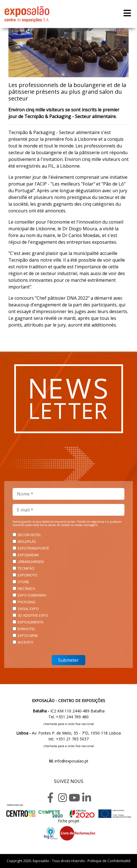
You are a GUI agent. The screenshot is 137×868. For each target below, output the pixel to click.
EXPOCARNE (28, 635)
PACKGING (27, 602)
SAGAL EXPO (28, 609)
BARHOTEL (26, 629)
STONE (23, 582)
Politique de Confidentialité (109, 861)
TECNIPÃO (26, 568)
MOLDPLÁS (27, 541)
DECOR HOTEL (29, 535)
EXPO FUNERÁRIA (32, 595)
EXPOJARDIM (28, 555)
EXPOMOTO (28, 575)
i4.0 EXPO (25, 642)
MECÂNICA (26, 588)
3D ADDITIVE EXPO (33, 615)
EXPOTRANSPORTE (33, 548)
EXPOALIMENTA (30, 622)
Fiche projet (69, 821)
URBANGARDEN (31, 562)
